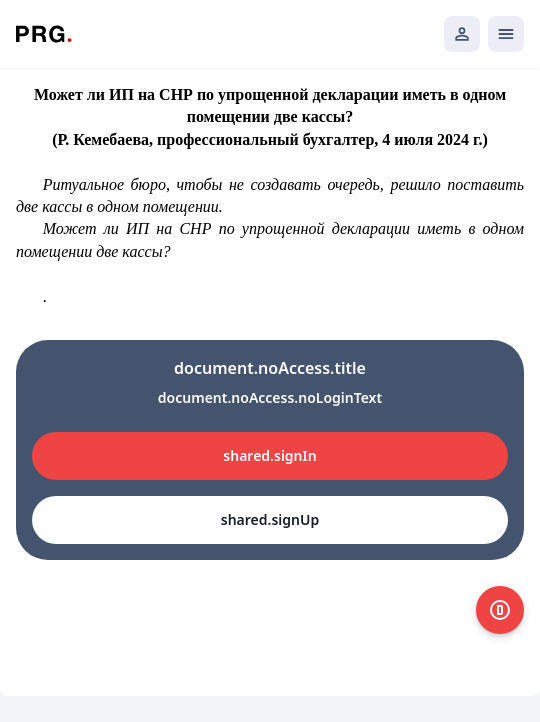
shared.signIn (269, 455)
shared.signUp (270, 519)
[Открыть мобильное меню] (506, 34)
